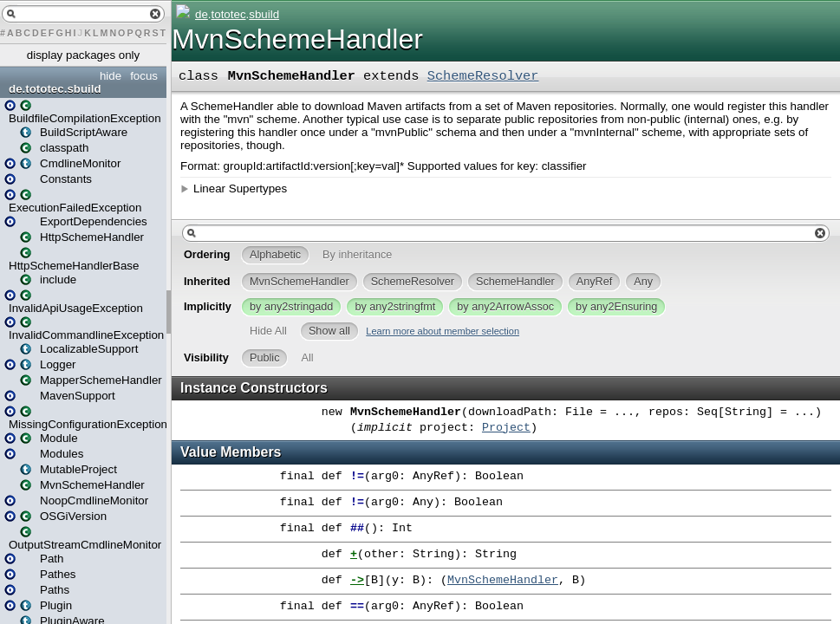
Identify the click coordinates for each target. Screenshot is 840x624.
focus (144, 76)
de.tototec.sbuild (55, 89)
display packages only (83, 55)
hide (111, 76)
